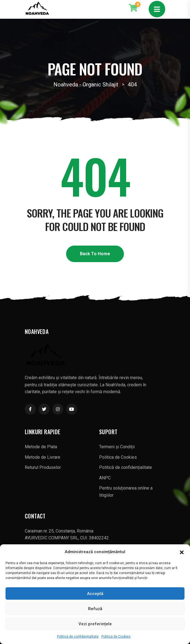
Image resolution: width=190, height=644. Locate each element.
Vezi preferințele (95, 624)
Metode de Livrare (43, 457)
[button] (182, 552)
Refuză (95, 609)
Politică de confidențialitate (78, 637)
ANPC (105, 478)
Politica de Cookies (116, 637)
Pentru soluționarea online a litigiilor (126, 492)
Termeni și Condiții (117, 447)
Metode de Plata (41, 447)
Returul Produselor (43, 467)
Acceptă (95, 594)
